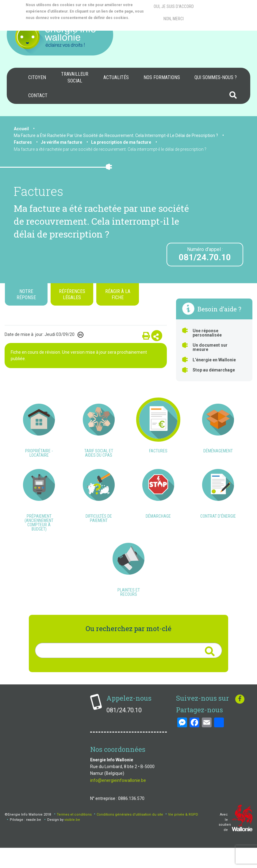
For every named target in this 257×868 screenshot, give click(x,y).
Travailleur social (75, 77)
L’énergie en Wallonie (214, 360)
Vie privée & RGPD (183, 834)
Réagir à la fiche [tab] (118, 294)
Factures (23, 142)
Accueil (21, 129)
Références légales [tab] (72, 294)
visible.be (72, 839)
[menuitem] (37, 78)
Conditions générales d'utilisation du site (130, 834)
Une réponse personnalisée (207, 333)
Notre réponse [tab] (26, 294)
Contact (38, 95)
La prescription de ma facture (121, 142)
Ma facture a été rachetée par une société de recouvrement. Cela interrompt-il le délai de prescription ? (110, 149)
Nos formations (162, 77)
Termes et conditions (74, 834)
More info (50, 24)
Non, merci (174, 19)
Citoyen (37, 77)
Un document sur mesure (210, 347)
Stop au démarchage (214, 370)
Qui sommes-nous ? (216, 77)
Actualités (116, 77)
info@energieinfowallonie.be (118, 800)
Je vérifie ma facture (61, 142)
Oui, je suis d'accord (174, 6)
